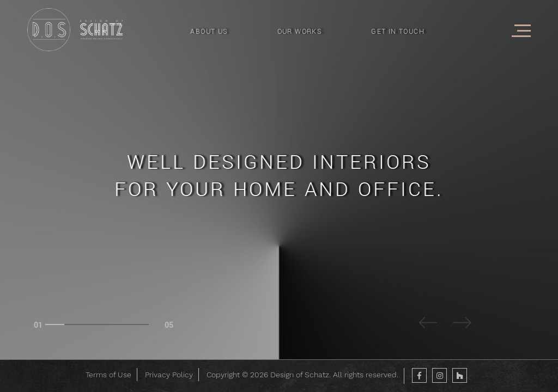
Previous (429, 324)
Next (462, 324)
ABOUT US (209, 32)
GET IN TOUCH (398, 32)
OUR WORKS (300, 32)
